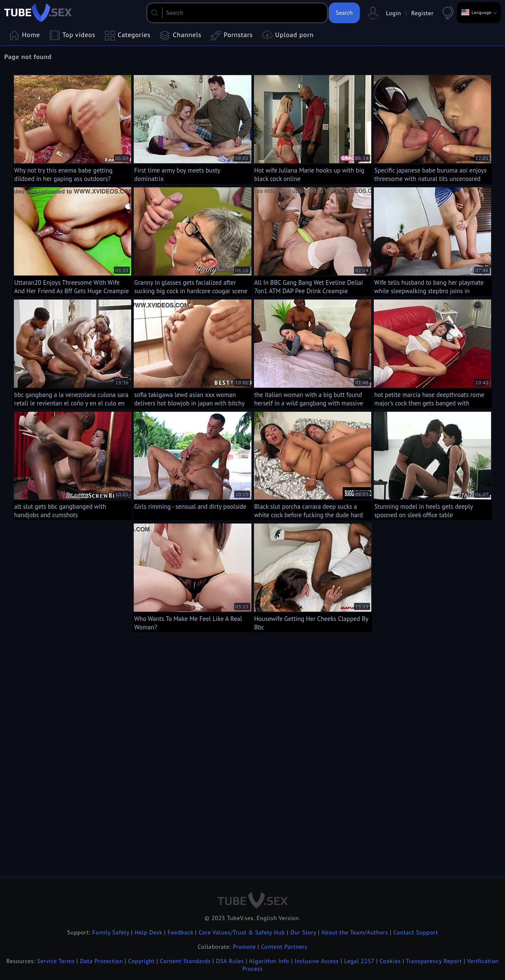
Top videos (72, 35)
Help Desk (149, 932)
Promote (244, 947)
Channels (181, 35)
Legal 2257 (359, 961)
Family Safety (111, 932)
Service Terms (56, 961)
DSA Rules (230, 961)
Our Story (303, 932)
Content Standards (185, 961)
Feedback (180, 932)
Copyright (142, 961)
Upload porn (288, 35)
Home (24, 35)
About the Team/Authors (355, 932)
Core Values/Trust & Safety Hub (242, 932)
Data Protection (102, 961)
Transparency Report (434, 961)
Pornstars (232, 35)
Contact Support (416, 932)
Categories (128, 35)
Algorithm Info (269, 961)
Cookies (390, 961)
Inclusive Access (317, 961)
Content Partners (284, 947)
